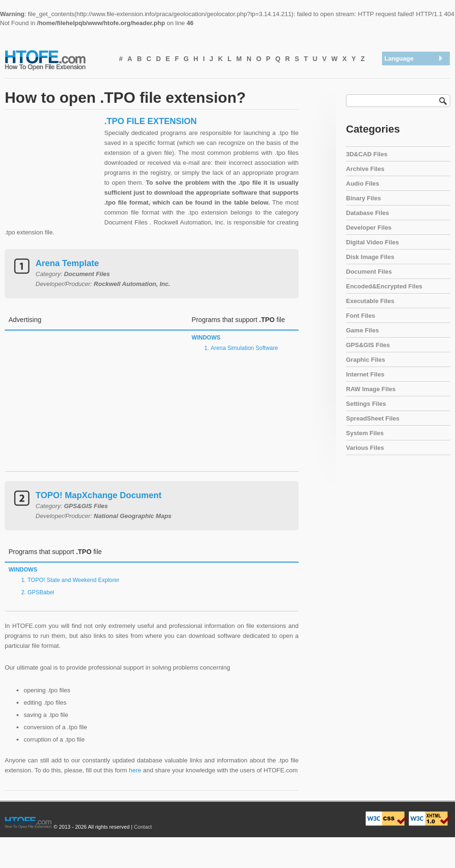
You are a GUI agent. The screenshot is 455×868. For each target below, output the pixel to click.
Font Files (360, 316)
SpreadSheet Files (373, 418)
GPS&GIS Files (368, 345)
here (135, 770)
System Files (365, 433)
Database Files (368, 213)
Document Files (369, 272)
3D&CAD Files (367, 154)
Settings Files (366, 404)
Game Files (362, 330)
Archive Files (365, 169)
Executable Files (370, 301)
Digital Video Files (373, 242)
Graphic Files (365, 360)
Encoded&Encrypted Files (384, 286)
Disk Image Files (370, 257)
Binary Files (364, 198)
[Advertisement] (52, 175)
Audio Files (363, 183)
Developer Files (369, 228)
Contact (143, 827)
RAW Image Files (371, 389)
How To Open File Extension (56, 60)
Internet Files (365, 374)
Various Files (365, 448)
